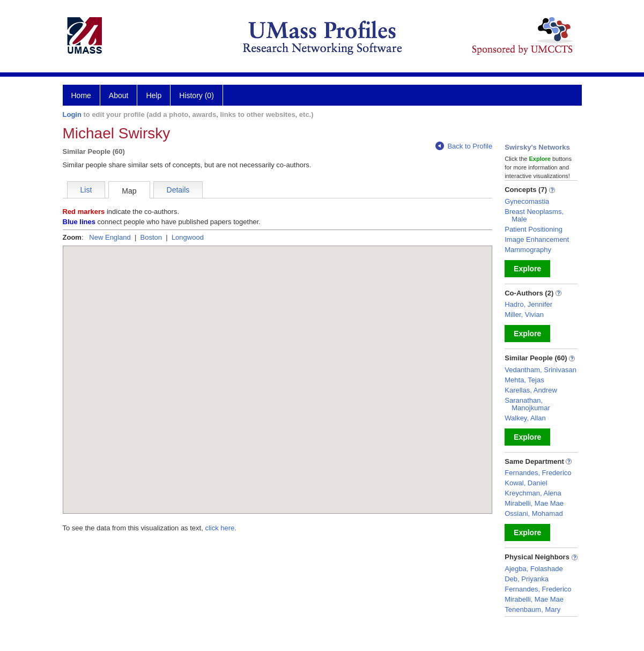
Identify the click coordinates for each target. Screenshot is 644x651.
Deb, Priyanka (527, 579)
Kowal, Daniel (526, 483)
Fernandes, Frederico (538, 473)
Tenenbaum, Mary (532, 609)
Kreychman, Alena (533, 493)
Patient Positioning (534, 229)
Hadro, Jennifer (528, 304)
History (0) (197, 95)
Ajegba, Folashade (534, 569)
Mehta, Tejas (524, 380)
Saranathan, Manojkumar (527, 404)
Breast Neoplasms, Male (534, 215)
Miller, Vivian (524, 315)
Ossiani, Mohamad (534, 513)
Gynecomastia (527, 201)
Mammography (528, 250)
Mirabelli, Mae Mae (534, 503)
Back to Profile (464, 146)
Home (81, 95)
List (86, 190)
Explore (527, 269)
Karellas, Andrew (531, 390)
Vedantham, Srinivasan (541, 370)
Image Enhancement (537, 239)
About (119, 95)
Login (72, 114)
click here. (221, 528)
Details (178, 190)
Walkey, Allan (525, 418)
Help (154, 95)
